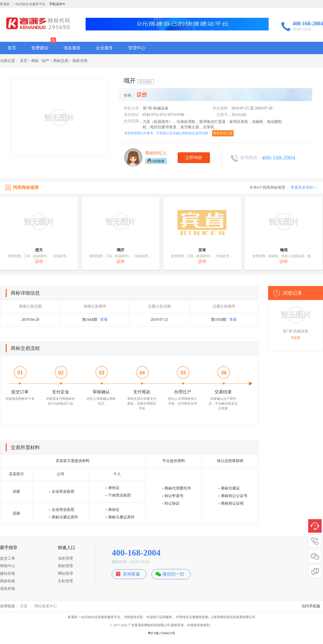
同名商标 (146, 82)
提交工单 (8, 558)
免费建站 (40, 48)
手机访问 (57, 4)
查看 (104, 320)
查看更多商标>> (304, 187)
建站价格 (8, 574)
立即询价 (194, 158)
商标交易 (61, 61)
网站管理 (65, 574)
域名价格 (8, 589)
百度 (24, 606)
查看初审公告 (223, 133)
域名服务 (72, 48)
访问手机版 (311, 606)
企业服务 (104, 48)
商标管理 (65, 566)
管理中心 (137, 48)
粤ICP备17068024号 (162, 633)
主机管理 (65, 581)
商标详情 (80, 61)
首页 (12, 48)
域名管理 (65, 558)
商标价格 (8, 581)
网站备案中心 (46, 606)
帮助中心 (8, 566)
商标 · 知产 (40, 61)
